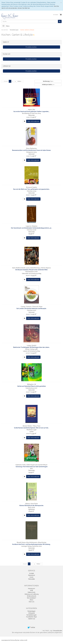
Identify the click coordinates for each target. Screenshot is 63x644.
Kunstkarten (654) (31, 617)
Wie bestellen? (31, 598)
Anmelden (56, 15)
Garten (5, 42)
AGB (31, 590)
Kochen (5, 54)
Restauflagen (31, 611)
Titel (48, 81)
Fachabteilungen (32, 615)
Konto (31, 577)
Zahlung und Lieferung (32, 594)
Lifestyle (5, 66)
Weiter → (20, 81)
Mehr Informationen (33, 121)
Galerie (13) (32, 619)
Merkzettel (32, 579)
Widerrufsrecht (31, 596)
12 (48, 85)
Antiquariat (31, 613)
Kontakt (32, 573)
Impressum (31, 588)
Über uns (31, 602)
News (32, 600)
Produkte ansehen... (31, 47)
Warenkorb (32, 575)
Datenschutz (32, 592)
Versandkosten (58, 631)
